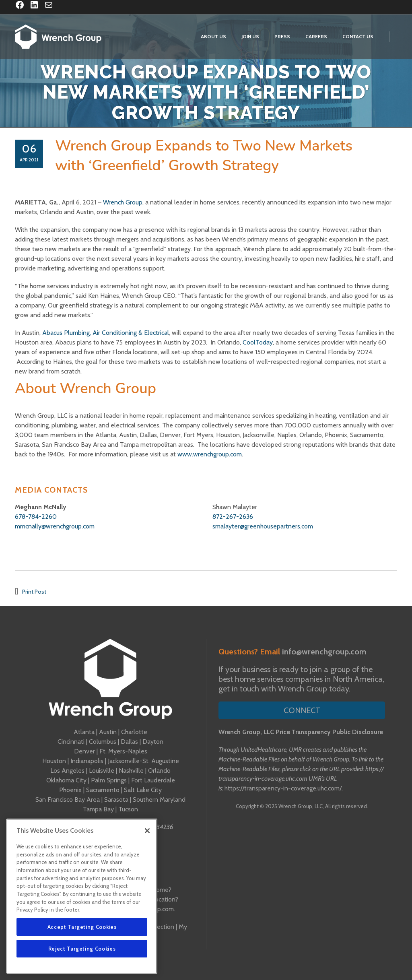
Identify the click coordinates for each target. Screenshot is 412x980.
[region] (82, 896)
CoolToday (258, 342)
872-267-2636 (233, 517)
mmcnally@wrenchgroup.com (55, 526)
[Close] (147, 831)
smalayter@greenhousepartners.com (263, 526)
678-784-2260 (36, 517)
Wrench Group (123, 202)
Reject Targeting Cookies (82, 949)
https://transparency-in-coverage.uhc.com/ (283, 788)
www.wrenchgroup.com (210, 454)
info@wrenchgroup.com (324, 652)
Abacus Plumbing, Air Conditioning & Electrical (106, 333)
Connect (302, 710)
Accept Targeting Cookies (82, 927)
